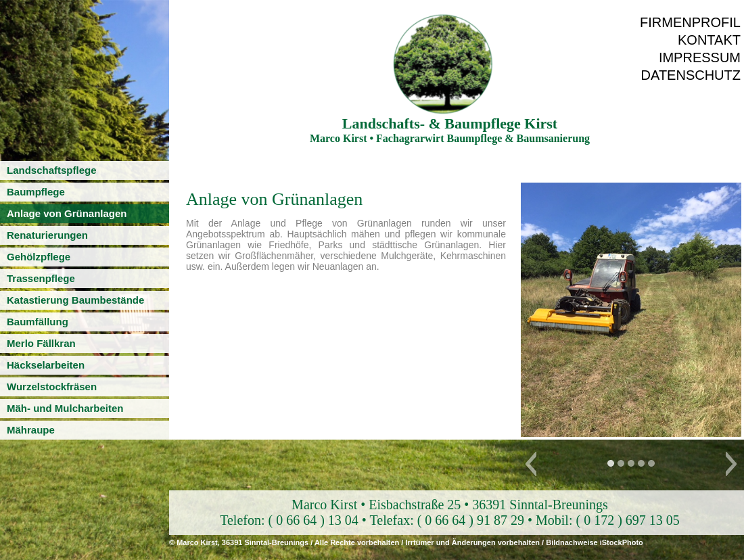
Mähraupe (31, 430)
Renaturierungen (47, 235)
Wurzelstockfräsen (52, 387)
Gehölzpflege (39, 257)
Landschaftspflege (52, 170)
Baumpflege (36, 192)
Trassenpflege (41, 278)
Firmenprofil (690, 22)
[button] (531, 464)
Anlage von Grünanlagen (67, 213)
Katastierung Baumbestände (75, 300)
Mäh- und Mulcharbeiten (65, 408)
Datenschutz (691, 75)
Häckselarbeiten (46, 365)
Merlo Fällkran (41, 343)
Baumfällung (38, 322)
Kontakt (709, 40)
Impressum (700, 57)
